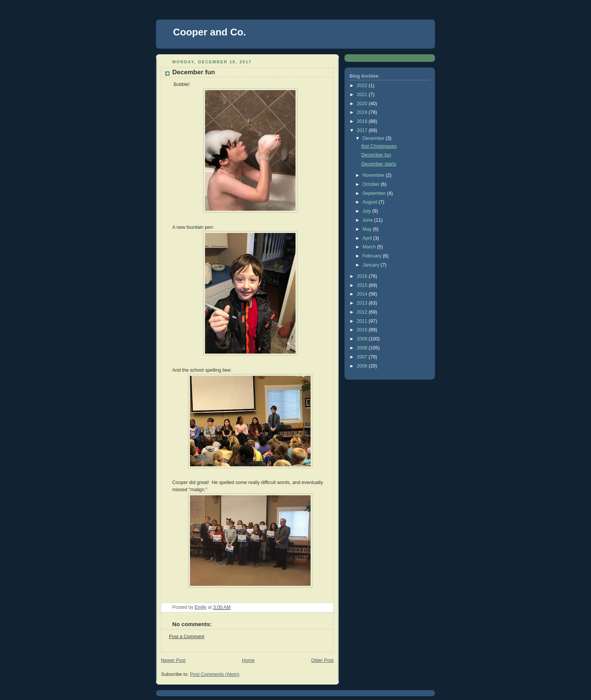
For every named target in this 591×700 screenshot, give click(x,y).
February (373, 256)
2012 (363, 312)
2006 (363, 366)
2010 (363, 330)
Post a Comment (187, 637)
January (372, 265)
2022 (363, 86)
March (370, 247)
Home (248, 660)
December (374, 138)
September (375, 193)
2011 (363, 321)
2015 (363, 285)
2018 (363, 121)
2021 (363, 95)
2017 (363, 130)
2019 (363, 112)
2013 (363, 303)
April (368, 238)
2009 (363, 339)
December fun (376, 155)
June (368, 220)
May (368, 229)
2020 (363, 104)
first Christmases (379, 146)
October (372, 184)
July (367, 211)
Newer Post (173, 660)
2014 (363, 294)
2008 (363, 348)
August (371, 202)
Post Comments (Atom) (215, 674)
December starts (379, 164)
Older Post (322, 660)
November (374, 175)
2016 (363, 276)
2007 (363, 357)
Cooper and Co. (210, 32)
